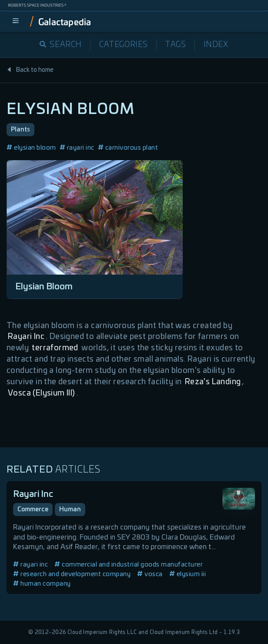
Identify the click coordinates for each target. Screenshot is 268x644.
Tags (176, 45)
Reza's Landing (213, 382)
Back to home (30, 70)
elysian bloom (31, 148)
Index (216, 45)
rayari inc (77, 148)
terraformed (55, 348)
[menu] (16, 21)
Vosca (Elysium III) (42, 393)
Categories (124, 45)
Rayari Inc (26, 337)
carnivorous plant (128, 148)
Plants (20, 130)
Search (61, 45)
